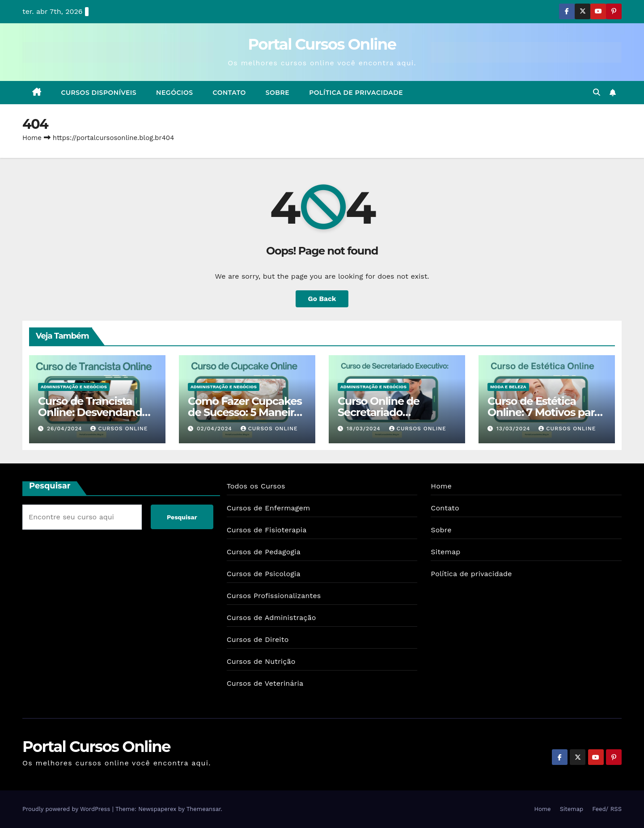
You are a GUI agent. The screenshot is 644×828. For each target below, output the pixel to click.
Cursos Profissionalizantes (274, 596)
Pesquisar (50, 486)
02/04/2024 (216, 429)
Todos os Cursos (256, 486)
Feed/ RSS (607, 809)
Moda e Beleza (508, 387)
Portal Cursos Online (322, 44)
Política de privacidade (356, 93)
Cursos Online (119, 429)
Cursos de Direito (258, 639)
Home (32, 138)
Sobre (278, 93)
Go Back (322, 299)
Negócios (174, 93)
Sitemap (445, 552)
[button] (597, 92)
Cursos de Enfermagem (269, 508)
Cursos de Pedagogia (264, 552)
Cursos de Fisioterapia (267, 530)
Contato (229, 93)
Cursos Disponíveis (99, 93)
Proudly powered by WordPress (67, 809)
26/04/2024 (66, 429)
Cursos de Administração (271, 618)
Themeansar (204, 809)
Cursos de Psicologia (264, 574)
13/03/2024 (514, 429)
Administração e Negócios (74, 387)
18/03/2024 (365, 429)
